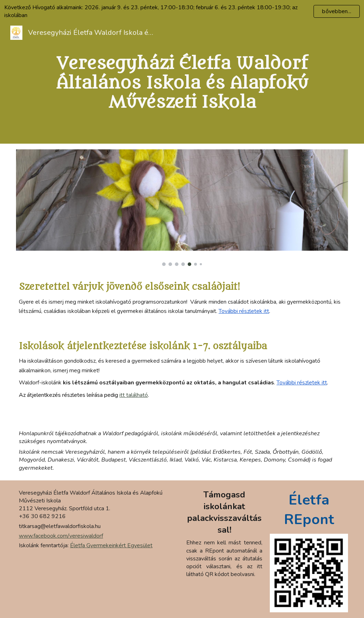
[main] (182, 83)
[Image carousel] (182, 208)
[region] (182, 11)
